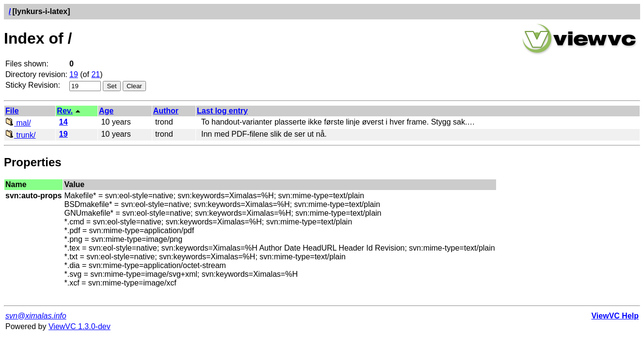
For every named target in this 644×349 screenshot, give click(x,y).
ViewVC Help (615, 316)
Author (166, 111)
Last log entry (222, 111)
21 (96, 74)
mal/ (18, 123)
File (12, 111)
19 (74, 74)
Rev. (65, 111)
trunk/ (20, 135)
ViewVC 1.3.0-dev (80, 326)
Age (106, 111)
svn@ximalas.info (36, 316)
